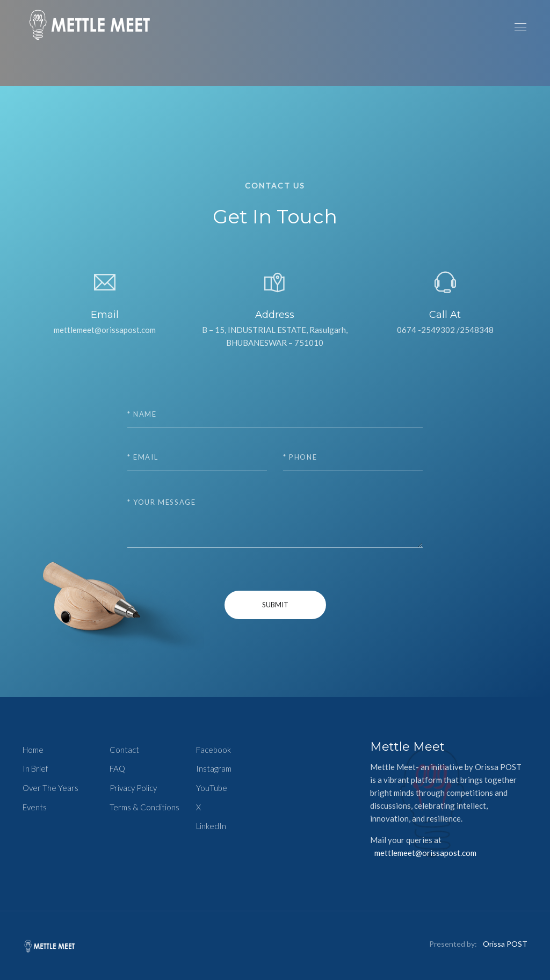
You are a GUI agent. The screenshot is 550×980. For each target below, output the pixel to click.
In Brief (35, 768)
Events (35, 807)
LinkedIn (211, 826)
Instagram (214, 768)
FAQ (117, 768)
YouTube (212, 788)
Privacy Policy (133, 788)
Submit (275, 605)
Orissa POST (505, 944)
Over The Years (50, 788)
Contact (124, 750)
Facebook (214, 750)
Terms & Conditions (144, 807)
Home (33, 750)
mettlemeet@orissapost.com (425, 853)
